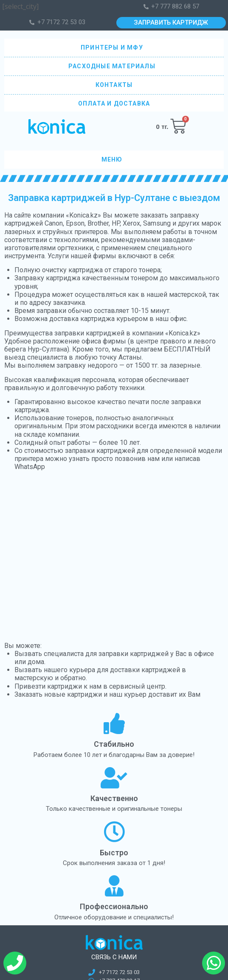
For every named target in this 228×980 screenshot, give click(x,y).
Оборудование (27, 853)
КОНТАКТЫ (114, 85)
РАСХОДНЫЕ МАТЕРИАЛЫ (114, 66)
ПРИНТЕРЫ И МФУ (114, 48)
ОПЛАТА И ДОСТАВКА (114, 103)
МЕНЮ (114, 160)
